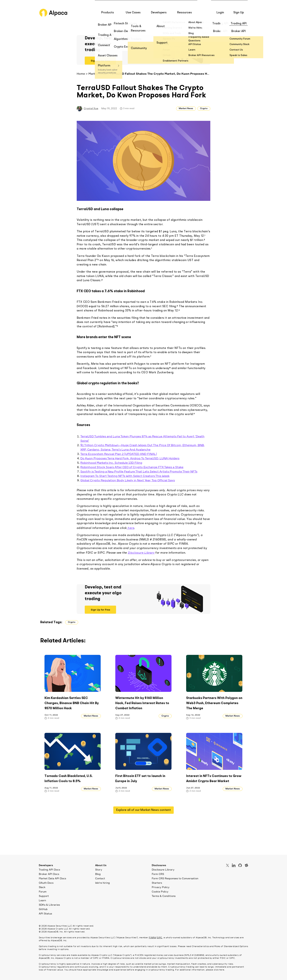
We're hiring (102, 883)
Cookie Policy (160, 891)
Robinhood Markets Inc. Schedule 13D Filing (111, 463)
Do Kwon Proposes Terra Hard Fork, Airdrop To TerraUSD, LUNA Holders (130, 458)
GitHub (43, 909)
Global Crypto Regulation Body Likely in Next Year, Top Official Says (128, 480)
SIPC (160, 937)
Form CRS (158, 874)
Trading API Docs (49, 870)
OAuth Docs (46, 883)
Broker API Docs (49, 874)
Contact (100, 878)
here (131, 528)
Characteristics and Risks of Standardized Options (220, 946)
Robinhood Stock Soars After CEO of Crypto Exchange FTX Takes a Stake (132, 467)
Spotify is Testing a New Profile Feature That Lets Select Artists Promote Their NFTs (139, 471)
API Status (45, 913)
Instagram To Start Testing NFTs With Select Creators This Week (125, 476)
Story (99, 870)
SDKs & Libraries (49, 905)
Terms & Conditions (164, 896)
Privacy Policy (161, 887)
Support (44, 896)
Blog (98, 874)
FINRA (152, 937)
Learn (42, 900)
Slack (42, 887)
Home (81, 74)
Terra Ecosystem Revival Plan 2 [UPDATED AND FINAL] (119, 454)
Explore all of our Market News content (143, 810)
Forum (43, 891)
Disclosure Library (141, 553)
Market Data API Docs (52, 878)
